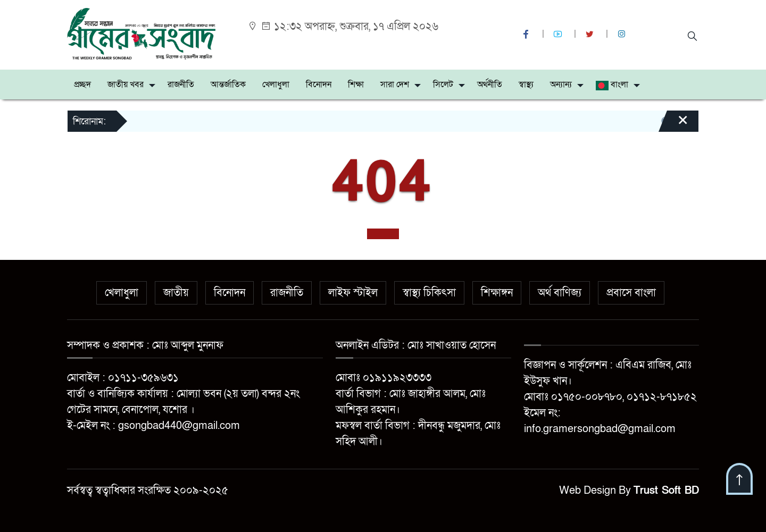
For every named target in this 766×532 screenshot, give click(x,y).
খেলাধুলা (276, 85)
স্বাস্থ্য (526, 85)
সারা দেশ (395, 85)
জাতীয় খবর (126, 85)
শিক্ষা (356, 85)
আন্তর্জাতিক (228, 85)
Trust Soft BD (666, 491)
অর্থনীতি (490, 85)
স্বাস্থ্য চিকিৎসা (429, 293)
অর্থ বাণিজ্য (560, 293)
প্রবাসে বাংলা (631, 293)
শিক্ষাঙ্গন (497, 293)
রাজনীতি (181, 85)
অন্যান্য (561, 85)
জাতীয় (176, 293)
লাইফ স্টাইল (353, 293)
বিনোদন (319, 85)
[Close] (673, 125)
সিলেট (443, 85)
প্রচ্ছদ (82, 85)
